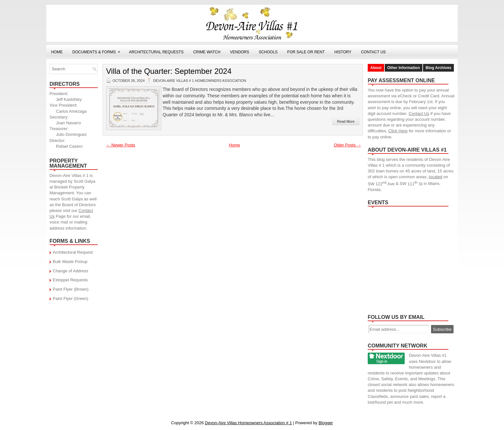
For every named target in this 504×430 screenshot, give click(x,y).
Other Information (404, 68)
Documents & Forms (98, 50)
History (343, 52)
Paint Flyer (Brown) (71, 289)
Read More (346, 121)
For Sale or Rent (306, 52)
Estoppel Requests (70, 280)
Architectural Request (73, 252)
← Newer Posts (121, 145)
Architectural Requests (156, 52)
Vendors (240, 52)
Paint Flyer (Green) (71, 298)
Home (57, 52)
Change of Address (71, 271)
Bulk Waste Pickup (70, 262)
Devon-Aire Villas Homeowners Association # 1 (248, 423)
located (436, 177)
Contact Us (373, 52)
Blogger (326, 423)
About (376, 68)
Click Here (398, 131)
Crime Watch (207, 52)
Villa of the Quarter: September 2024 (169, 71)
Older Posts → (347, 145)
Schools (268, 52)
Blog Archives (438, 68)
